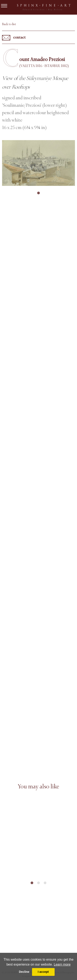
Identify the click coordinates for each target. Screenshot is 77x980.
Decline (24, 972)
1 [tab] (39, 193)
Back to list (9, 24)
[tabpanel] (38, 163)
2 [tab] (39, 883)
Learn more (62, 964)
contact (14, 38)
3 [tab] (45, 883)
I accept (43, 972)
